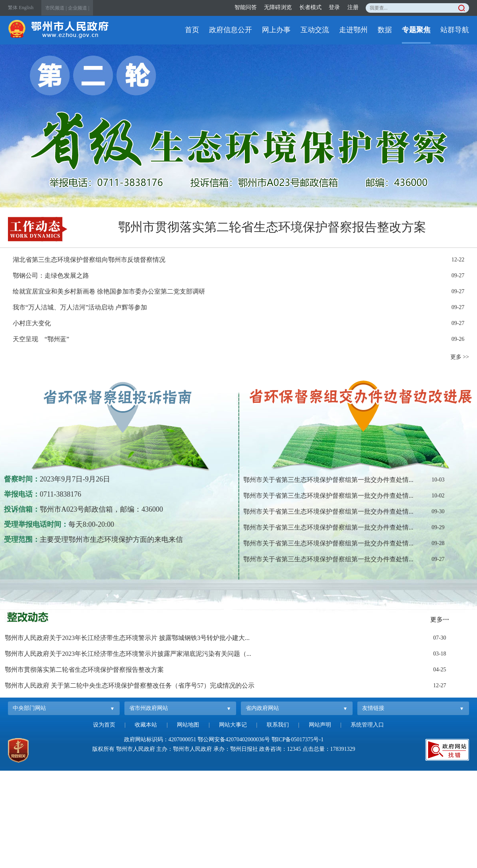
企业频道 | (79, 8)
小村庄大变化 (32, 323)
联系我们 (278, 725)
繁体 (13, 8)
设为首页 (104, 725)
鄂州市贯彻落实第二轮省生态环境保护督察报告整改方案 (272, 227)
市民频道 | (56, 8)
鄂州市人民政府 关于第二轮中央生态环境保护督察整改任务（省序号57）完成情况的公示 (130, 685)
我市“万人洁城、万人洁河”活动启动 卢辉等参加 (80, 307)
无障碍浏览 (278, 7)
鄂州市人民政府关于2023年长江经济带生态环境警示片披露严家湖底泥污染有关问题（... (128, 654)
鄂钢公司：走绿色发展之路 (51, 275)
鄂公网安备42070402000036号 (234, 739)
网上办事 (276, 30)
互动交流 (315, 30)
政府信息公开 (231, 30)
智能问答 (246, 7)
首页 (192, 30)
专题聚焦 (416, 30)
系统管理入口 (367, 725)
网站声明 (320, 725)
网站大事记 (233, 725)
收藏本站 (146, 725)
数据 (385, 30)
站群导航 (455, 30)
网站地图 (188, 725)
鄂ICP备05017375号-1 (298, 739)
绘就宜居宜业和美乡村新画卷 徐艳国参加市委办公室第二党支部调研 (109, 291)
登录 (334, 7)
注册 (353, 7)
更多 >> (460, 357)
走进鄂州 (353, 30)
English (26, 8)
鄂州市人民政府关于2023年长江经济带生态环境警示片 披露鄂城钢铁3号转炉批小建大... (127, 638)
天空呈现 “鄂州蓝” (41, 339)
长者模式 (310, 7)
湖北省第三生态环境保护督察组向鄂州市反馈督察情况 (89, 260)
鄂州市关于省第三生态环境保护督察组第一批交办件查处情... (328, 480)
